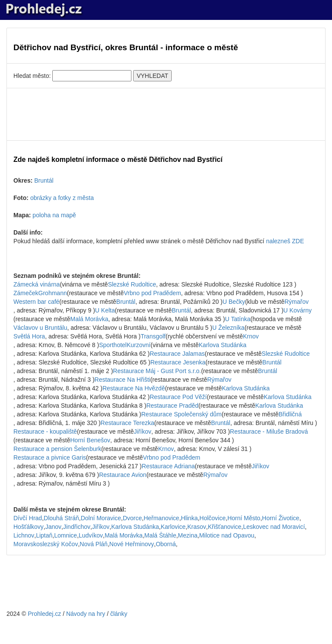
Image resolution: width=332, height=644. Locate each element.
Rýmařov (297, 302)
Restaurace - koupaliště (45, 431)
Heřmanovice (161, 518)
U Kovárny (298, 310)
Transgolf (153, 336)
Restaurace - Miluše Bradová (269, 431)
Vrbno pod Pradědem (152, 293)
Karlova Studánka (223, 345)
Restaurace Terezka (128, 423)
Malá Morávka (89, 319)
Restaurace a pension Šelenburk (57, 449)
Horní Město (244, 518)
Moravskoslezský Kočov (46, 544)
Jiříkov (143, 431)
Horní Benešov (91, 440)
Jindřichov (77, 527)
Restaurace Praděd (172, 406)
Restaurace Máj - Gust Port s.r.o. (157, 371)
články (119, 614)
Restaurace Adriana (168, 466)
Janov (53, 527)
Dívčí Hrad (28, 518)
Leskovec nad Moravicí (274, 527)
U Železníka (228, 328)
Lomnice (65, 535)
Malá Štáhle (160, 535)
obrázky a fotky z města (62, 198)
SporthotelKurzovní (125, 345)
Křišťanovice (225, 527)
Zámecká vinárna (37, 284)
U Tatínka (238, 319)
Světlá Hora (29, 336)
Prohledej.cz (44, 614)
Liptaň (44, 535)
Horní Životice (281, 518)
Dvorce (132, 518)
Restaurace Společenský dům (182, 414)
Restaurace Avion (123, 475)
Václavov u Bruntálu (40, 328)
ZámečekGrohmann (40, 293)
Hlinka (190, 518)
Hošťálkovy (29, 527)
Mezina (188, 535)
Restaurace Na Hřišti (123, 380)
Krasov (197, 527)
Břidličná (290, 414)
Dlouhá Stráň (61, 518)
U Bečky (234, 302)
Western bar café (36, 302)
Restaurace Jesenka (178, 362)
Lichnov (24, 535)
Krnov (251, 336)
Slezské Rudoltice (132, 284)
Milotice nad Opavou (227, 535)
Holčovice (212, 518)
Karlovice (173, 527)
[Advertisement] (166, 114)
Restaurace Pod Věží (178, 397)
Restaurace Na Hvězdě (134, 388)
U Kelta (105, 310)
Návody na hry (86, 614)
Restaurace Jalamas (177, 354)
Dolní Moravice (101, 518)
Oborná (166, 544)
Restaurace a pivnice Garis (50, 457)
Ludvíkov (91, 535)
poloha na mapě (54, 215)
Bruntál (44, 180)
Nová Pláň (94, 544)
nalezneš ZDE (285, 241)
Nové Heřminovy (132, 544)
